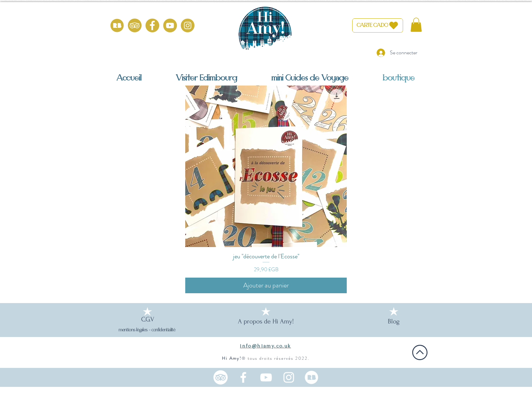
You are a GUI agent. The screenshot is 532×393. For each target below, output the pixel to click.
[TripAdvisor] (221, 377)
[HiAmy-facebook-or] (152, 25)
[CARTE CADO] (378, 25)
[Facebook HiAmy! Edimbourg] (243, 377)
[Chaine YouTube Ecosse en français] (266, 377)
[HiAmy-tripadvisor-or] (135, 25)
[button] (416, 25)
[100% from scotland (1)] (117, 25)
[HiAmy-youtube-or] (170, 25)
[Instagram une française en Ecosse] (289, 377)
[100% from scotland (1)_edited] (311, 377)
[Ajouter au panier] (266, 285)
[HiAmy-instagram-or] (188, 25)
